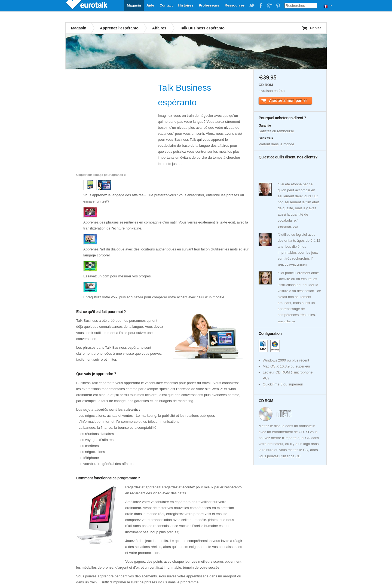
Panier (316, 28)
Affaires (159, 28)
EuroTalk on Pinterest (278, 6)
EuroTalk (87, 5)
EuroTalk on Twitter (252, 6)
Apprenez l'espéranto (119, 28)
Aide (150, 5)
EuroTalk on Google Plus (269, 6)
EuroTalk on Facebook (261, 6)
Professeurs (209, 5)
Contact (166, 5)
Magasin (134, 5)
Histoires (186, 5)
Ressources (235, 5)
